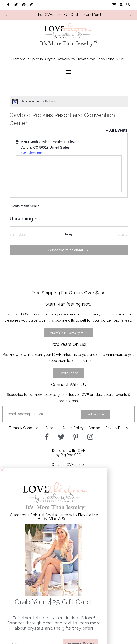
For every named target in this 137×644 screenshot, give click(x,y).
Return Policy (73, 428)
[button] (128, 4)
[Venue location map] (69, 174)
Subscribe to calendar (66, 250)
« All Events (117, 130)
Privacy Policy (117, 428)
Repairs (51, 428)
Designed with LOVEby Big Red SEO (69, 453)
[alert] (69, 101)
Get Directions (32, 153)
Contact (95, 428)
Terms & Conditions (25, 428)
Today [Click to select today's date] (68, 234)
